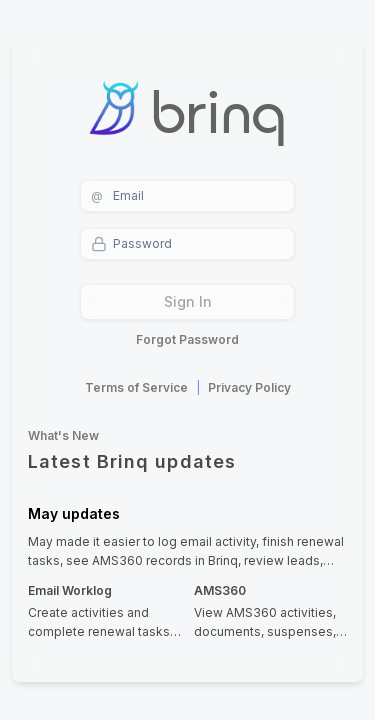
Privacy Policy (249, 387)
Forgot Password (187, 339)
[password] (187, 244)
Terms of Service (136, 387)
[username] (187, 196)
